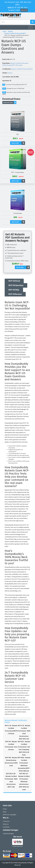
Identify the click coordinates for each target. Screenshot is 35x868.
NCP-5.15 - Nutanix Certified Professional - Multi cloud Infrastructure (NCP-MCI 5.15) (24, 732)
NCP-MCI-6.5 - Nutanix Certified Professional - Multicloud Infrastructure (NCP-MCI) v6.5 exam (24, 782)
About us (6, 824)
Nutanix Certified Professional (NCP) (15, 33)
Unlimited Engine (8, 833)
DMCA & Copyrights (10, 815)
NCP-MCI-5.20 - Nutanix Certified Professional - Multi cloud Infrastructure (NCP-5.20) (11, 780)
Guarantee (6, 827)
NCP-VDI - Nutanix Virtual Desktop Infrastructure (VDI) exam (11, 762)
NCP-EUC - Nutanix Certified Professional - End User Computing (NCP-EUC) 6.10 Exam (24, 748)
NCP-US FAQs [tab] (14, 290)
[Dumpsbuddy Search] (33, 22)
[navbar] (2, 27)
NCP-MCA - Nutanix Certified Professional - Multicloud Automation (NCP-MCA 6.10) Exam (24, 764)
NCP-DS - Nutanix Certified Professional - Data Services (11, 746)
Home (5, 31)
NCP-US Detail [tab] (14, 281)
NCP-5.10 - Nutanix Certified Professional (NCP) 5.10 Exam (11, 730)
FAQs (5, 812)
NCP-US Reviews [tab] (15, 294)
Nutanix (10, 31)
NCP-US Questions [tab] (16, 285)
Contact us (6, 821)
